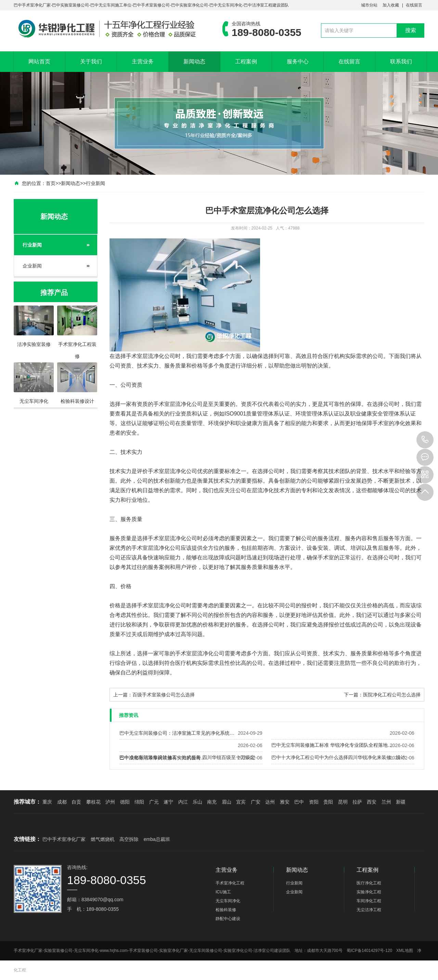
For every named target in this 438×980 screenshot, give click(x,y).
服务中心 (298, 61)
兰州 (386, 802)
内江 (183, 802)
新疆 (401, 802)
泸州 (110, 802)
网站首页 (39, 61)
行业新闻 (95, 183)
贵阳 (328, 802)
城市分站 (369, 5)
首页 (51, 183)
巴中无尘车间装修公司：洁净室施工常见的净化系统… (177, 733)
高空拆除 (129, 839)
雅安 (285, 802)
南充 (212, 802)
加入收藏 (391, 5)
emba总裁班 (157, 839)
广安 (256, 802)
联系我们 (401, 61)
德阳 (125, 802)
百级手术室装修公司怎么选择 (164, 695)
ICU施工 (223, 892)
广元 (154, 802)
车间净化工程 (369, 901)
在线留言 (414, 5)
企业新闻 (32, 266)
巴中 (299, 802)
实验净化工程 (369, 892)
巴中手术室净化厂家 (64, 839)
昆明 (343, 802)
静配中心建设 (228, 919)
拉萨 (357, 802)
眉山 (227, 802)
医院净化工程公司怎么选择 (392, 695)
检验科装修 (226, 910)
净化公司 (164, 356)
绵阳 (139, 802)
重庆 (47, 802)
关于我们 (91, 61)
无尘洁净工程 (369, 910)
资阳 (314, 802)
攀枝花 (93, 802)
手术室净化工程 (230, 883)
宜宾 (241, 802)
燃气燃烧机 (103, 839)
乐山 (197, 802)
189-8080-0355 (425, 440)
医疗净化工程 (369, 883)
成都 (62, 802)
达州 (270, 802)
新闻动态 (194, 61)
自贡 (76, 802)
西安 (372, 802)
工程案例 (246, 61)
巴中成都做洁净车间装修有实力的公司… (163, 758)
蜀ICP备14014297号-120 (369, 951)
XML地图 (405, 951)
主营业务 (143, 61)
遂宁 (168, 802)
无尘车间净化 (228, 901)
